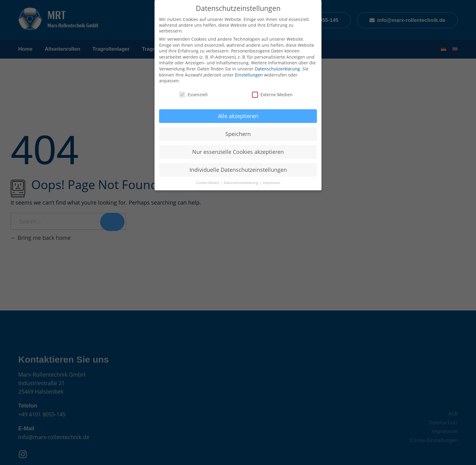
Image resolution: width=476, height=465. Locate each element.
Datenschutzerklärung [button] (241, 183)
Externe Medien (272, 95)
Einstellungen (249, 75)
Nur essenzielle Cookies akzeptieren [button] (238, 152)
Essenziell (193, 95)
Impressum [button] (272, 183)
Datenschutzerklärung (277, 69)
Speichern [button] (238, 134)
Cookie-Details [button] (208, 183)
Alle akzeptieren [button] (238, 116)
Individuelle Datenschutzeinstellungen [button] (238, 170)
